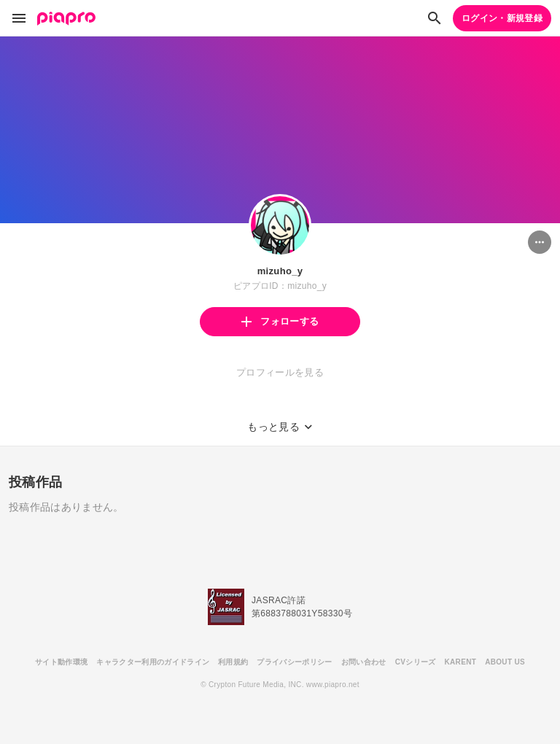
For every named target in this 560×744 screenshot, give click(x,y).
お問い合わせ (364, 662)
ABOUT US (505, 662)
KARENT (461, 662)
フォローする (280, 321)
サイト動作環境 (61, 662)
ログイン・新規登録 (502, 18)
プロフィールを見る (280, 372)
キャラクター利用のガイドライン (153, 662)
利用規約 (233, 662)
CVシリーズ (416, 662)
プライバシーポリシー (294, 662)
